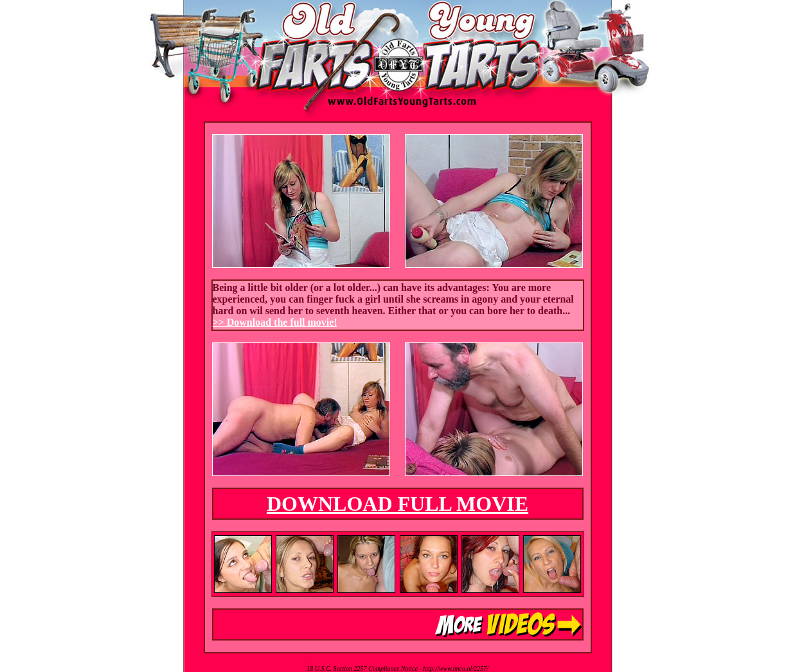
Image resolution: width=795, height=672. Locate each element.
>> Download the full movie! (275, 322)
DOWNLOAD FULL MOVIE (397, 504)
